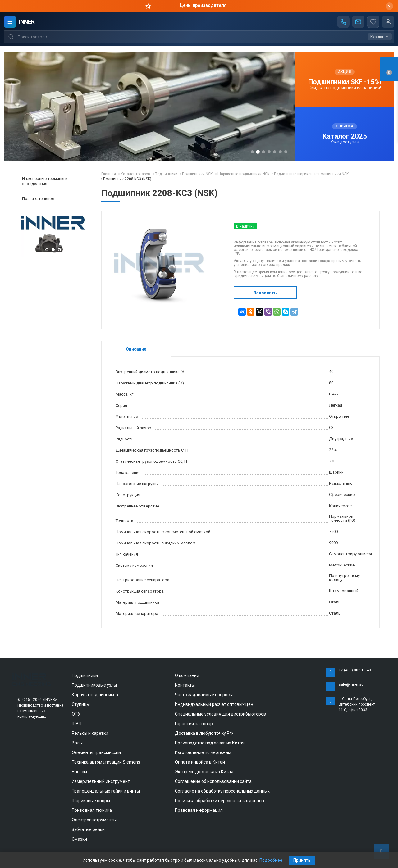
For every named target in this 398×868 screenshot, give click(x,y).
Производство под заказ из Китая (210, 743)
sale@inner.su (351, 684)
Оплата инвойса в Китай (200, 762)
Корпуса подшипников (95, 695)
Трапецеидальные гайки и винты (106, 791)
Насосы (79, 772)
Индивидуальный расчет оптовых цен (214, 704)
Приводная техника (92, 810)
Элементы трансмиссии (96, 752)
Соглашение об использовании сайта (213, 781)
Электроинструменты (94, 820)
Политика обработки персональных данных (220, 801)
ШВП (77, 724)
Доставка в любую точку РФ (204, 733)
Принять (302, 860)
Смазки (79, 839)
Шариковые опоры (91, 801)
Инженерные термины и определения (45, 181)
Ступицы (81, 704)
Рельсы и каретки (90, 733)
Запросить (265, 293)
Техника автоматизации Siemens (106, 762)
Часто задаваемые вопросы (204, 695)
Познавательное (38, 199)
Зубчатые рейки (88, 829)
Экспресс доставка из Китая (204, 772)
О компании (187, 675)
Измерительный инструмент (101, 781)
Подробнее (271, 860)
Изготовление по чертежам (203, 752)
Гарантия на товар (194, 724)
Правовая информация (199, 810)
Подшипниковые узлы (94, 685)
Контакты (185, 685)
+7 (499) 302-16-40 (355, 670)
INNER (27, 22)
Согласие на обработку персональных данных (222, 791)
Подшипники (85, 675)
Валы (77, 743)
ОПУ (76, 714)
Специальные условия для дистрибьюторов (220, 714)
